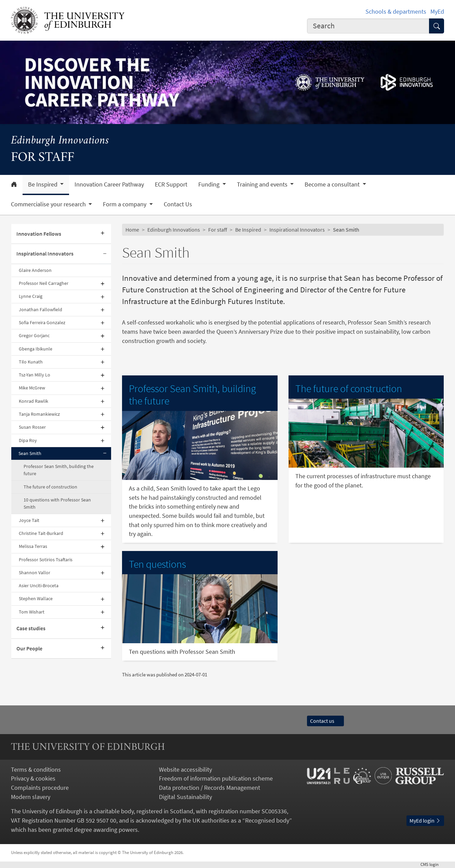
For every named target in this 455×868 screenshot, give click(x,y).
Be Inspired (248, 230)
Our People (29, 649)
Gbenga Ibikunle (36, 349)
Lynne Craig (31, 296)
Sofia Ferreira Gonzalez (42, 322)
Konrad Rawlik (34, 401)
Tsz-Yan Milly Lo (35, 375)
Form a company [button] (125, 204)
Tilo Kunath (31, 362)
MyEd (437, 12)
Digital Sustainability (185, 797)
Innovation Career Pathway (109, 184)
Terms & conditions (36, 770)
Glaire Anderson (35, 270)
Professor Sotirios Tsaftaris (46, 560)
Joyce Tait (29, 520)
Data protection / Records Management (210, 788)
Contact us (325, 721)
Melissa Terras (33, 546)
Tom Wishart (32, 612)
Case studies (31, 628)
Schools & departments (396, 12)
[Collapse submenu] (105, 254)
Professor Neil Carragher (44, 283)
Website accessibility (185, 770)
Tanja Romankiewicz (39, 414)
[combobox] (368, 26)
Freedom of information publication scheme (216, 779)
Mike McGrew (32, 388)
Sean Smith (30, 453)
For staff (218, 230)
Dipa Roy (28, 440)
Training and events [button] (263, 184)
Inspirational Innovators (45, 254)
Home (132, 230)
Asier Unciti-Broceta (39, 585)
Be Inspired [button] (43, 184)
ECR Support (171, 184)
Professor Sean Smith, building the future (59, 470)
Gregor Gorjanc (34, 335)
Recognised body (267, 821)
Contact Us (178, 204)
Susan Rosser (32, 427)
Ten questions (157, 564)
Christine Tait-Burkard (41, 533)
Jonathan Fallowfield (41, 309)
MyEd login (425, 821)
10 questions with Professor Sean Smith (57, 503)
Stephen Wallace (36, 598)
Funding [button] (210, 184)
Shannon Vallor (35, 573)
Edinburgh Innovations (60, 141)
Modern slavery (31, 797)
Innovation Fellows (39, 234)
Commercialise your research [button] (49, 204)
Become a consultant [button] (333, 184)
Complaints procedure (40, 788)
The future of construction (50, 487)
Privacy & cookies (33, 779)
